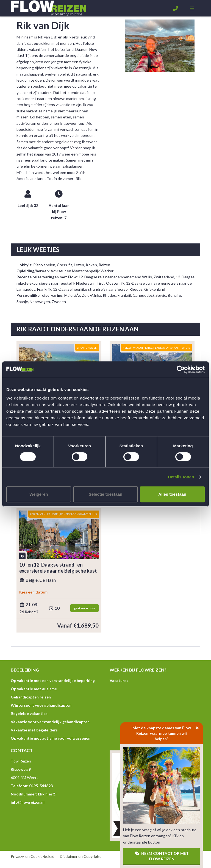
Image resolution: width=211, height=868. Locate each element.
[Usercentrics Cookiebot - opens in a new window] (181, 370)
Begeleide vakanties (29, 713)
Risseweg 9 (21, 769)
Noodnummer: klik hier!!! (34, 794)
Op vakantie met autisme (34, 689)
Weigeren (39, 494)
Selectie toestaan (106, 494)
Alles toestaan (172, 494)
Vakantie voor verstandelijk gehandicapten (50, 722)
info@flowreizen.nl (28, 802)
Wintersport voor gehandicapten (41, 705)
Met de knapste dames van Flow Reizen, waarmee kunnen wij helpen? (168, 732)
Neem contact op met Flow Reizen (162, 856)
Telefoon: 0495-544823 (32, 786)
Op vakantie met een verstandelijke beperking (53, 680)
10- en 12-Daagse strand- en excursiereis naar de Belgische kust (58, 568)
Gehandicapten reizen (31, 697)
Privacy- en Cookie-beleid (33, 856)
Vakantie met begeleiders (34, 730)
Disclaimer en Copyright (80, 856)
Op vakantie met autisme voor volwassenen (51, 738)
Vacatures (119, 680)
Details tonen (181, 477)
